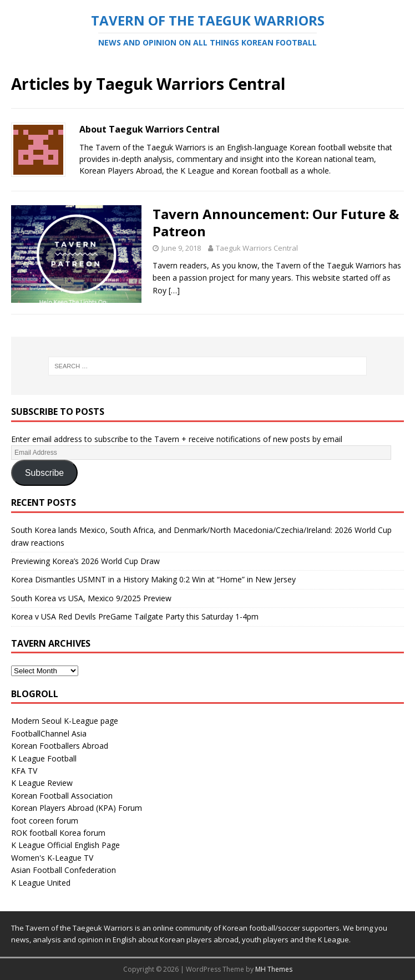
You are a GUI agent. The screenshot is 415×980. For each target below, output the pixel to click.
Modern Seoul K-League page (65, 721)
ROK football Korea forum (58, 833)
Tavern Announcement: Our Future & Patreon (276, 222)
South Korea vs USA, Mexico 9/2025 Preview (91, 598)
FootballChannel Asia (49, 733)
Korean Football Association (62, 796)
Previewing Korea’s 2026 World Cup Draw (85, 561)
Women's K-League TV (52, 858)
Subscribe (44, 473)
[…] (174, 290)
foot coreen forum (45, 821)
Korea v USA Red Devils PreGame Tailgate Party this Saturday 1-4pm (135, 616)
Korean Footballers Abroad (60, 746)
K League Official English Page (65, 845)
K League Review (42, 783)
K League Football (44, 758)
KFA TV (24, 771)
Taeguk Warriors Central (257, 248)
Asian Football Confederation (64, 870)
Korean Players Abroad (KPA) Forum (77, 808)
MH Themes (274, 969)
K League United (41, 883)
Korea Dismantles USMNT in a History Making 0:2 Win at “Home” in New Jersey (153, 579)
